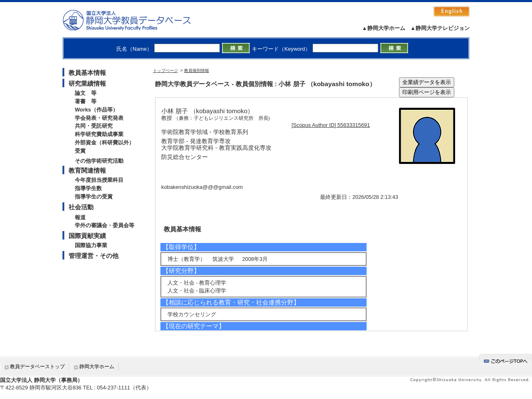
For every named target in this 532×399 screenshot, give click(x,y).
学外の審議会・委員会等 (105, 225)
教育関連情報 (87, 170)
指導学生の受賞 (94, 197)
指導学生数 (88, 188)
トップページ (165, 71)
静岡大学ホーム (97, 367)
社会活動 (81, 207)
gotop (506, 360)
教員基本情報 (87, 73)
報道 (80, 217)
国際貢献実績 (87, 236)
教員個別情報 (197, 71)
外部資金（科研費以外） (105, 142)
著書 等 (86, 101)
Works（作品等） (96, 110)
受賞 (80, 151)
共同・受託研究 (94, 126)
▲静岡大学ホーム (384, 28)
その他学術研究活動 (99, 161)
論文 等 (86, 93)
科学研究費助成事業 (99, 134)
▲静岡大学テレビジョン (440, 28)
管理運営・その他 (94, 256)
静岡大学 (135, 20)
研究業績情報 (87, 83)
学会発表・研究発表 (99, 118)
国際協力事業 (91, 245)
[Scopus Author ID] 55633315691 (331, 125)
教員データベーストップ (37, 367)
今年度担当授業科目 (99, 180)
